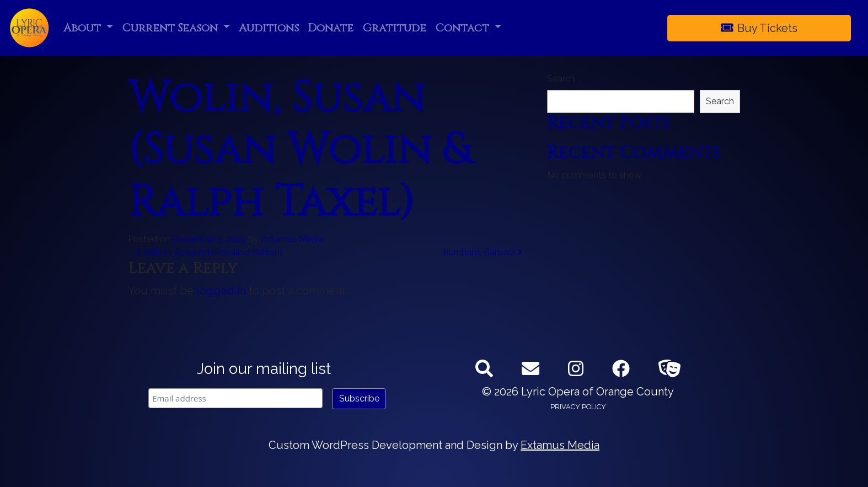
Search (561, 79)
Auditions (269, 28)
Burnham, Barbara (483, 252)
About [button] (84, 28)
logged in (221, 291)
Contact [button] (464, 28)
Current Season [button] (171, 28)
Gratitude (394, 28)
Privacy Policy (578, 407)
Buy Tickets (759, 28)
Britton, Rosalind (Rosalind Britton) (209, 252)
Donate (331, 28)
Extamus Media (292, 239)
